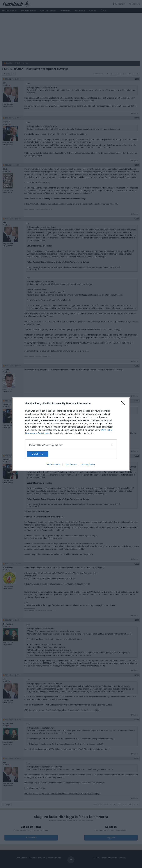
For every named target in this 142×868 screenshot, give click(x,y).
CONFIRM (41, 454)
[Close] (124, 403)
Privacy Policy (88, 465)
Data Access (71, 465)
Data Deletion (54, 465)
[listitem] (71, 445)
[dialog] (71, 434)
